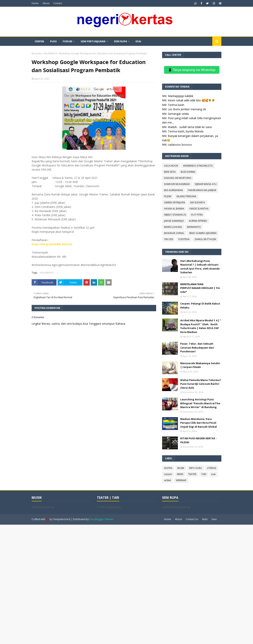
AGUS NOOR (171, 166)
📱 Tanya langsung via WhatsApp (192, 70)
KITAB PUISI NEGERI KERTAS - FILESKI (199, 440)
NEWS (180, 474)
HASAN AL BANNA (174, 209)
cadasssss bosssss (180, 145)
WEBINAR (181, 480)
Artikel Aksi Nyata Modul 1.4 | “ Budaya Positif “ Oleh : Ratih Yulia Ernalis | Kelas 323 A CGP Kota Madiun (201, 326)
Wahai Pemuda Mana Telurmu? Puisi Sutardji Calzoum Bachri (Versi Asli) (201, 384)
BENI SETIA (170, 172)
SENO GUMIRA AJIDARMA (203, 233)
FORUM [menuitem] (67, 41)
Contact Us (192, 519)
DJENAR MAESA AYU (206, 184)
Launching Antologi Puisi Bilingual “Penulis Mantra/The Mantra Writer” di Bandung (200, 403)
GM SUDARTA (197, 202)
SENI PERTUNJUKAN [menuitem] (93, 41)
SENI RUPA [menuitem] (120, 41)
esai (213, 474)
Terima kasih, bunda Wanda (186, 131)
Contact (58, 3)
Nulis (205, 519)
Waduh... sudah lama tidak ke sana (190, 127)
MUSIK (181, 468)
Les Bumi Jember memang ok (187, 109)
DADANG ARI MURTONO (178, 178)
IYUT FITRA (197, 215)
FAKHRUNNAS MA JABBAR (202, 190)
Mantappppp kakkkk (181, 96)
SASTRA (168, 468)
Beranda (36, 53)
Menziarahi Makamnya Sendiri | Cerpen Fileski (200, 365)
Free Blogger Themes (101, 519)
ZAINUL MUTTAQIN (205, 239)
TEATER (192, 474)
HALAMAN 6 (50, 53)
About (46, 3)
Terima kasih (176, 105)
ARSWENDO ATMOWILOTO (198, 166)
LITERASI (211, 468)
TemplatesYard (62, 519)
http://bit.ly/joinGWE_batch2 (52, 244)
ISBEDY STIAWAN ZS (175, 215)
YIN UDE (169, 239)
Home (35, 3)
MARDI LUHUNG (173, 227)
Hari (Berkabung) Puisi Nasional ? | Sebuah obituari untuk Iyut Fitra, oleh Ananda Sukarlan (200, 267)
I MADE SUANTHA (199, 209)
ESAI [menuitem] (138, 41)
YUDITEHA (184, 239)
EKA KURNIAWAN (173, 190)
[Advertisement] (119, 584)
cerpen (168, 474)
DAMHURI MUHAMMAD (177, 184)
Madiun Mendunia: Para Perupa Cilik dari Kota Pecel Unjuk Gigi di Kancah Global (199, 423)
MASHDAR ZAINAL (174, 233)
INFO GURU (196, 468)
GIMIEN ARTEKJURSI (175, 202)
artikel (168, 480)
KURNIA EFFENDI (198, 221)
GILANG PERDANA (186, 196)
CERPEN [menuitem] (39, 41)
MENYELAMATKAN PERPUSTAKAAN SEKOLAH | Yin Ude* (200, 288)
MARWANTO (194, 227)
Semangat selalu (178, 114)
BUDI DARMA (188, 172)
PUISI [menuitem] (53, 41)
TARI (204, 474)
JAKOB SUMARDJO (174, 221)
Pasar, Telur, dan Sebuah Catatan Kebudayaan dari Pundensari (197, 347)
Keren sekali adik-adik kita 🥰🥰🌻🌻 (191, 100)
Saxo (214, 519)
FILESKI (168, 196)
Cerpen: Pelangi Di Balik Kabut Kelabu (200, 305)
